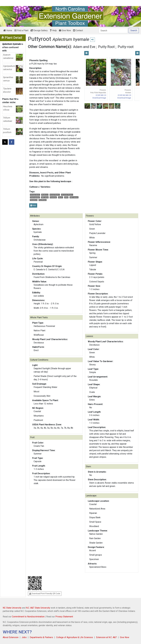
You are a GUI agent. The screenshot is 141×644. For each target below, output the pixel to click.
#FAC (66, 197)
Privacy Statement (64, 617)
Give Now (65, 30)
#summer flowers (67, 195)
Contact (78, 30)
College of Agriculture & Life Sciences (75, 637)
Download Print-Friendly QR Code (45, 594)
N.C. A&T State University (38, 608)
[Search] (113, 31)
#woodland (34, 200)
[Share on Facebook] (12, 142)
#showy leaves (35, 195)
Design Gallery (39, 30)
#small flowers (55, 195)
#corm (61, 197)
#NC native (45, 197)
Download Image (99, 98)
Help (53, 30)
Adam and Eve (84, 47)
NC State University (12, 608)
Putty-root (126, 47)
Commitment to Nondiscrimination (28, 617)
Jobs (24, 637)
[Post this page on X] (5, 142)
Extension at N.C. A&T (106, 637)
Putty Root (106, 47)
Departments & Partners (41, 637)
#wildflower (43, 200)
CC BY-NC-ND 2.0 (124, 95)
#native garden (35, 197)
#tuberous (45, 195)
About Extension (11, 637)
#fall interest (74, 197)
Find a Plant (21, 30)
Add (33, 205)
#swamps (53, 197)
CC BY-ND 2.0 (101, 95)
